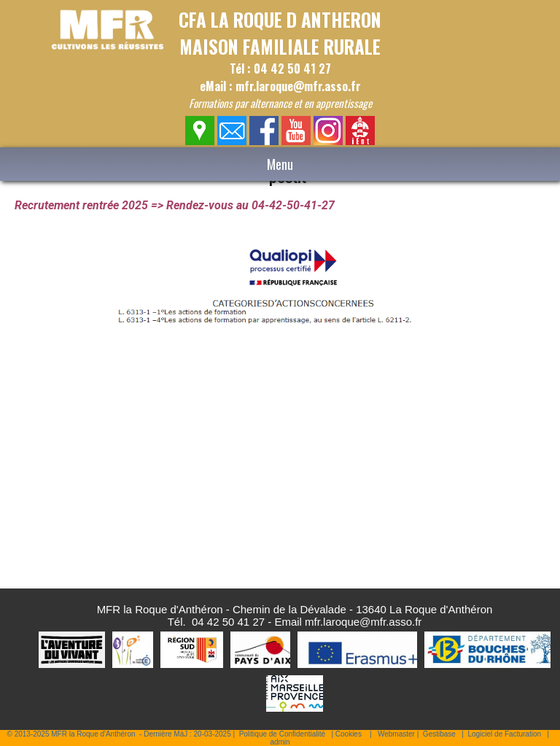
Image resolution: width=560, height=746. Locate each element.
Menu (280, 164)
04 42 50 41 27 (228, 622)
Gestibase (439, 734)
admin (280, 742)
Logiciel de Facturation (504, 734)
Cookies (349, 734)
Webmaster (396, 734)
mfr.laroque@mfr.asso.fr (363, 622)
